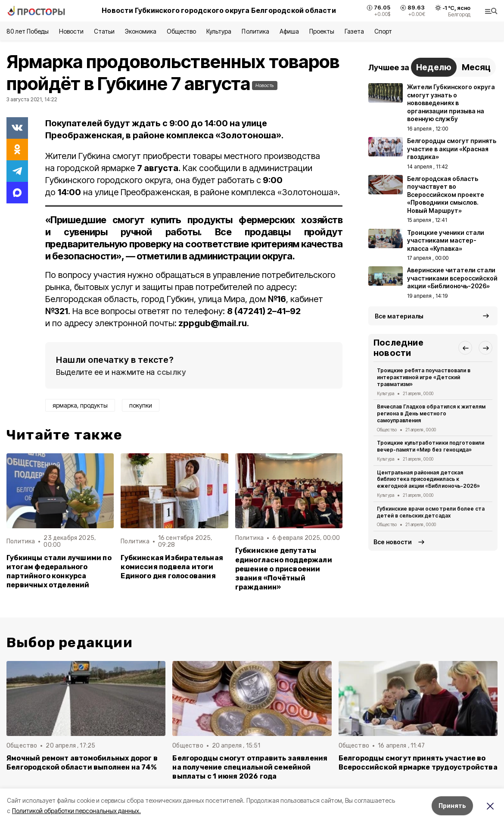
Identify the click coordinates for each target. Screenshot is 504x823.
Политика (255, 31)
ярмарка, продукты (80, 405)
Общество (181, 31)
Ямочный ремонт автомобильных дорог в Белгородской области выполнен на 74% (82, 763)
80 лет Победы (28, 31)
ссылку (171, 372)
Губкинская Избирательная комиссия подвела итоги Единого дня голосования (172, 567)
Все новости (393, 542)
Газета (354, 31)
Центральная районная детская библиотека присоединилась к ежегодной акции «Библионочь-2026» (428, 479)
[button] (465, 348)
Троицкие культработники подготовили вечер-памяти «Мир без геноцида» (431, 446)
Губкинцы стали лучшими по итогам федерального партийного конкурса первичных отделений (59, 571)
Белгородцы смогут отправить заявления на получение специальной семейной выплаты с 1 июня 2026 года (250, 767)
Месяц (476, 67)
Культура (219, 31)
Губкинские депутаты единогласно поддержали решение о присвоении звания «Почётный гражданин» (284, 569)
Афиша (289, 31)
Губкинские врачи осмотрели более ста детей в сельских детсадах (431, 512)
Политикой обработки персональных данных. (76, 811)
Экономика (141, 31)
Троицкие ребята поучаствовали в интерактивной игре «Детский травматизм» (424, 377)
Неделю (434, 67)
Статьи (104, 31)
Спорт (383, 31)
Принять (452, 806)
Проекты (322, 31)
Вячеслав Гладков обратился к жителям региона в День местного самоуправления (431, 413)
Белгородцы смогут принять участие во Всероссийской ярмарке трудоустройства (418, 763)
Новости (71, 31)
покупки (141, 405)
